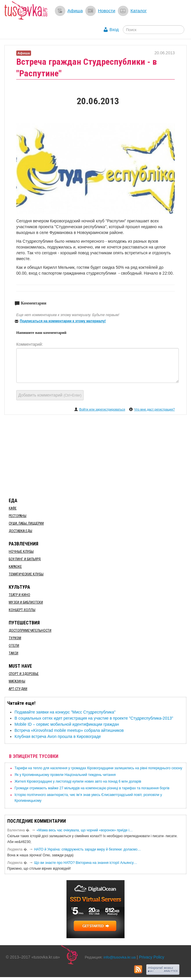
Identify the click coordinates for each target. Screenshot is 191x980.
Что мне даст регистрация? (154, 409)
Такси (13, 653)
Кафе (13, 508)
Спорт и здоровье (24, 674)
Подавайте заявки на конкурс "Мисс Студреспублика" (65, 712)
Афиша (75, 11)
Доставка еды (20, 531)
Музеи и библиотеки (26, 602)
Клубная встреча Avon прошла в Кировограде (58, 736)
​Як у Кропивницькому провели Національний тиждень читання (65, 775)
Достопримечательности (30, 630)
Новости (107, 11)
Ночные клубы (21, 552)
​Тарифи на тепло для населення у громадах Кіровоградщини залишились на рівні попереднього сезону (98, 768)
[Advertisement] (95, 455)
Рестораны (18, 516)
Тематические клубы (26, 574)
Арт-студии (18, 689)
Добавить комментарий (50, 395)
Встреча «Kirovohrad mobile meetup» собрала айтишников (69, 730)
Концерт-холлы (22, 610)
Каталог (138, 11)
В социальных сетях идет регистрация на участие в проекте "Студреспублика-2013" (94, 718)
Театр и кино (19, 595)
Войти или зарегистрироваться (102, 409)
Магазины (17, 681)
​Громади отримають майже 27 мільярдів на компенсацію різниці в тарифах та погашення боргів (92, 788)
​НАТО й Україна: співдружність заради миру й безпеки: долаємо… (88, 849)
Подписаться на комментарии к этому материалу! (63, 321)
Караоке (15, 567)
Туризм (15, 638)
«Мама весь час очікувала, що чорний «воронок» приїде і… (85, 830)
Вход (114, 30)
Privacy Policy (152, 957)
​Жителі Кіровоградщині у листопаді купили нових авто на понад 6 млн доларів (78, 781)
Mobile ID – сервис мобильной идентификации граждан (67, 724)
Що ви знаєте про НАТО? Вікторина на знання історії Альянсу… (86, 863)
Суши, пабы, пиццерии (26, 523)
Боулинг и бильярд (25, 559)
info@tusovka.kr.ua (120, 957)
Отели (14, 646)
